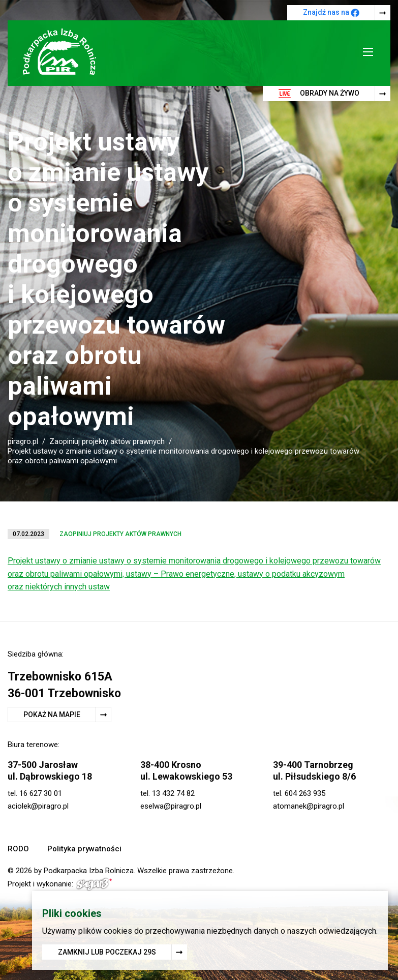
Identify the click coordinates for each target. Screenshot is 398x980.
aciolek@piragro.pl (38, 806)
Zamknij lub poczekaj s (107, 953)
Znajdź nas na (331, 13)
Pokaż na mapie (52, 715)
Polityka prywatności (84, 849)
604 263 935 (305, 793)
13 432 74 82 (173, 793)
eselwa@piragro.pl (171, 806)
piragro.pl (23, 441)
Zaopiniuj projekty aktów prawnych (107, 441)
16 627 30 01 (41, 793)
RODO (18, 849)
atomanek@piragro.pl (309, 806)
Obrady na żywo (319, 94)
